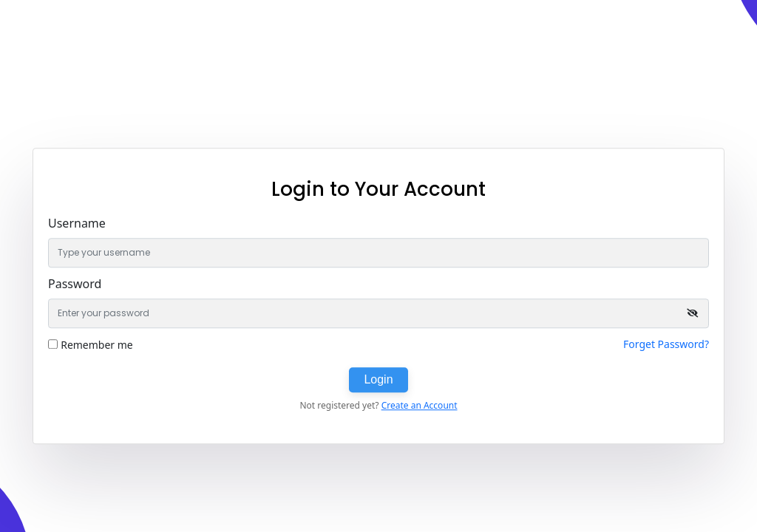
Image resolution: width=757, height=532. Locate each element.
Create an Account (420, 405)
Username (77, 223)
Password (75, 284)
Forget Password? (666, 344)
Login (378, 379)
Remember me (97, 345)
